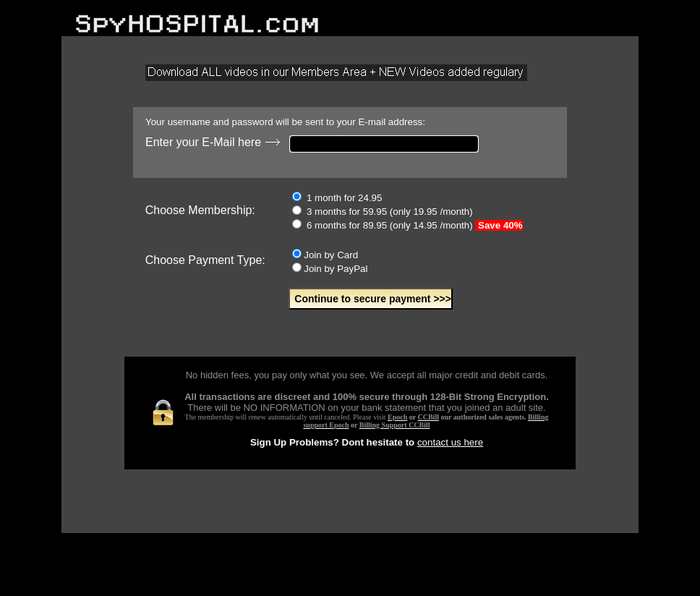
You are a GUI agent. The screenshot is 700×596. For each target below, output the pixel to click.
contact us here (450, 442)
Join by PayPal (330, 269)
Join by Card (325, 255)
